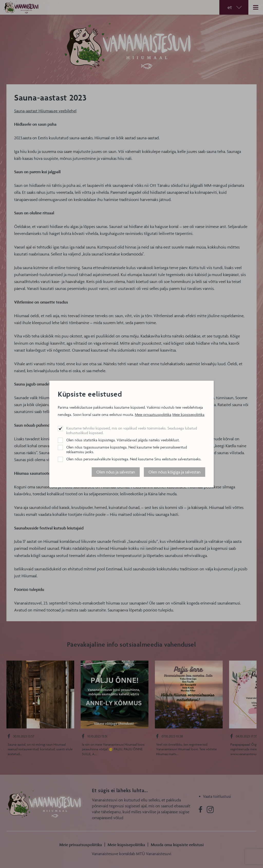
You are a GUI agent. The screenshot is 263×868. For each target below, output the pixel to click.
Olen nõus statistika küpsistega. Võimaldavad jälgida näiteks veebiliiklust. (123, 440)
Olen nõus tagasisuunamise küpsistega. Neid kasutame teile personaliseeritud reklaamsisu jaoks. (127, 449)
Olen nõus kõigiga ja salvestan (175, 472)
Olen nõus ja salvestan (116, 472)
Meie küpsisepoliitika (188, 414)
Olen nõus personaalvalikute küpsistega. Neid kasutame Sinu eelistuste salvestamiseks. (134, 459)
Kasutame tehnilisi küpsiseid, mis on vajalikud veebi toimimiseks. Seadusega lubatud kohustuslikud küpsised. (132, 430)
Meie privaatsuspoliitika (153, 414)
